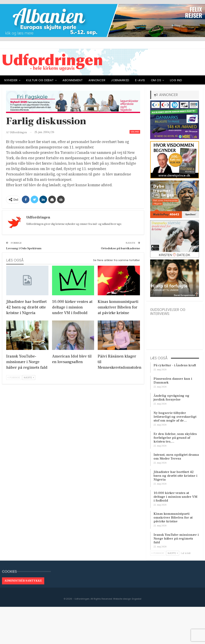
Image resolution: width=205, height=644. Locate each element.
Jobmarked (120, 80)
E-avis (140, 80)
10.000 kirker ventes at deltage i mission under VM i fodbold (175, 497)
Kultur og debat (40, 80)
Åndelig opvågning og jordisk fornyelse (171, 398)
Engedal (137, 599)
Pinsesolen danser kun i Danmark (173, 381)
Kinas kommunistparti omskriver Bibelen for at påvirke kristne (173, 518)
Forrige (14, 378)
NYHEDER (11, 80)
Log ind (176, 80)
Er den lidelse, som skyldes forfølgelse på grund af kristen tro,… (175, 438)
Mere (191, 80)
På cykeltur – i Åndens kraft (175, 365)
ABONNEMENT (73, 80)
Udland (135, 132)
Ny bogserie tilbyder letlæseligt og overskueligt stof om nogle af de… (175, 417)
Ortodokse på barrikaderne (121, 248)
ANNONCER (97, 80)
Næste (29, 378)
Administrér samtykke (23, 581)
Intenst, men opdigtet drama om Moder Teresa (176, 457)
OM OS (156, 80)
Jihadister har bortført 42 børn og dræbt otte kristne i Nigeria (175, 476)
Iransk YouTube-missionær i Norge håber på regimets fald (176, 539)
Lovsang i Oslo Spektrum (24, 248)
